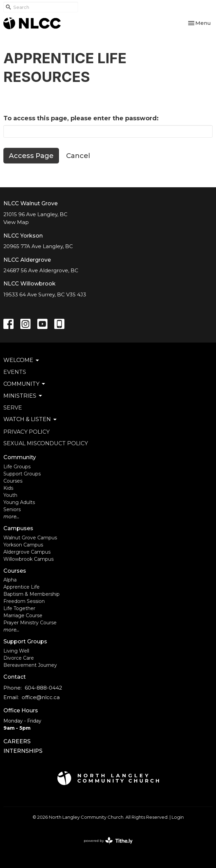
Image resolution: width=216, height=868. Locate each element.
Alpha (10, 580)
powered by (108, 841)
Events (15, 372)
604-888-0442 (43, 688)
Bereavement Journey (30, 665)
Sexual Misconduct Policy (46, 443)
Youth (10, 495)
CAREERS (17, 741)
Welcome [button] (22, 360)
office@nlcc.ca (41, 697)
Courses (13, 481)
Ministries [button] (23, 396)
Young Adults (19, 502)
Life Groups (17, 467)
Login (178, 817)
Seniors (12, 509)
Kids (8, 488)
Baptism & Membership (32, 594)
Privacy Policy (26, 432)
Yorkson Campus (23, 545)
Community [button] (25, 384)
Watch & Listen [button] (31, 419)
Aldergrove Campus (27, 552)
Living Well (16, 651)
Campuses (18, 528)
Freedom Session (24, 601)
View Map (16, 222)
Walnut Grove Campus (30, 538)
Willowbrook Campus (28, 559)
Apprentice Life (22, 587)
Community (20, 457)
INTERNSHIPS (23, 751)
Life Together (19, 608)
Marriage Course (23, 615)
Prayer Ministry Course (30, 623)
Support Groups (22, 474)
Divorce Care (19, 658)
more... (11, 517)
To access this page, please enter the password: (81, 118)
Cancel (78, 156)
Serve (13, 408)
